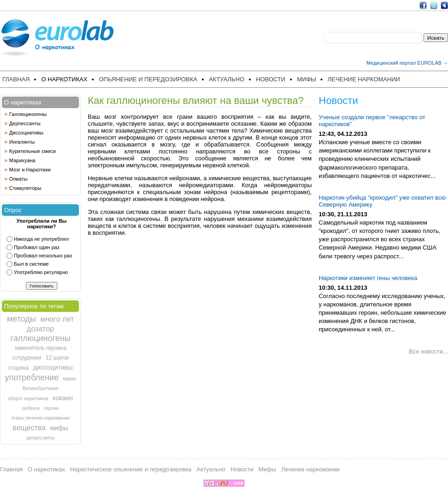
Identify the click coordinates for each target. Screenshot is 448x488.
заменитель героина (40, 348)
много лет (57, 319)
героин (51, 408)
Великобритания (40, 388)
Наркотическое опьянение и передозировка (131, 469)
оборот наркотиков (28, 399)
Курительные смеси (33, 151)
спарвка (18, 368)
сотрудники (26, 358)
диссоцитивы (53, 367)
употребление (31, 378)
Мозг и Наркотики (30, 170)
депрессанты (40, 438)
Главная (16, 79)
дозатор (40, 329)
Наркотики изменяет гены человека (368, 278)
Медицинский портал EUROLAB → (407, 63)
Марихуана (22, 160)
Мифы (306, 79)
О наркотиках (64, 79)
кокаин (63, 398)
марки (70, 379)
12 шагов (57, 358)
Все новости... (428, 351)
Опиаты (18, 179)
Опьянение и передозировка (148, 79)
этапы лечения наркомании (40, 418)
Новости (271, 79)
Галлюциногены (28, 114)
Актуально (227, 79)
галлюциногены (40, 338)
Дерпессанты (25, 123)
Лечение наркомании (364, 79)
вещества (29, 428)
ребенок (31, 408)
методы (21, 319)
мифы (59, 428)
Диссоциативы (26, 133)
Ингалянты (22, 142)
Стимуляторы (25, 188)
